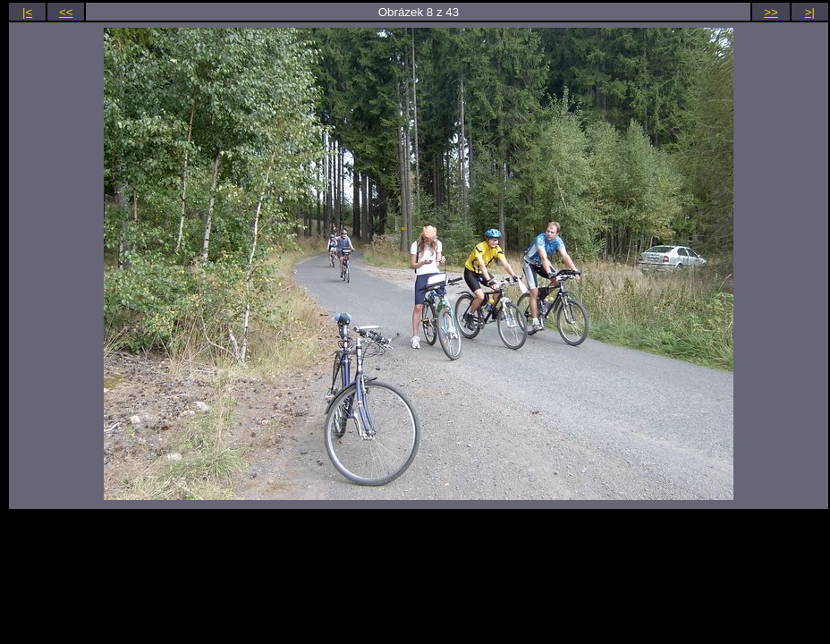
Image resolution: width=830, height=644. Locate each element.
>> (771, 12)
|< (27, 12)
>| (810, 12)
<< (66, 12)
